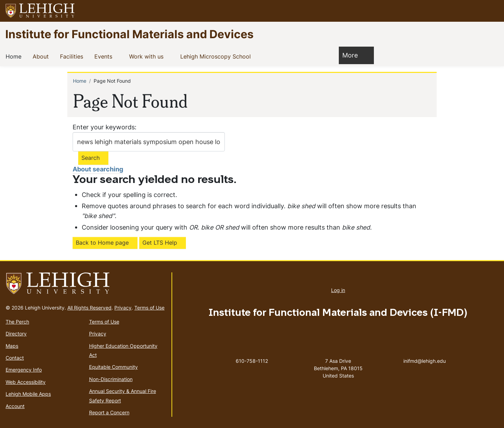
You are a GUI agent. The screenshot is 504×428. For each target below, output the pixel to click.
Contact (15, 358)
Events (105, 56)
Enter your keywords (104, 127)
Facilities (73, 56)
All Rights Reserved (89, 308)
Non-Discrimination (111, 379)
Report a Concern (109, 412)
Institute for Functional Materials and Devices (129, 34)
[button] (492, 11)
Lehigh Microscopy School (217, 56)
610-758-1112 (252, 361)
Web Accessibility (26, 382)
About (42, 56)
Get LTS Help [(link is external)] (160, 243)
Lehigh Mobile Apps (28, 394)
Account (15, 406)
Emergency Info (24, 370)
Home (15, 56)
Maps (12, 346)
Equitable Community (113, 367)
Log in (338, 290)
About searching (98, 169)
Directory (16, 334)
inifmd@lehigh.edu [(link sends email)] (425, 354)
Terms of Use (149, 308)
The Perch (17, 322)
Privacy (123, 308)
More (354, 55)
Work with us (148, 56)
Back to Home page (102, 243)
